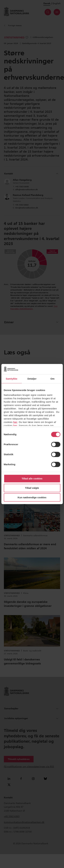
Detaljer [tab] (32, 379)
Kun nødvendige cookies (32, 497)
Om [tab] (52, 379)
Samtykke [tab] (12, 379)
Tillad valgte (32, 488)
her (15, 422)
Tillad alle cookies (32, 479)
